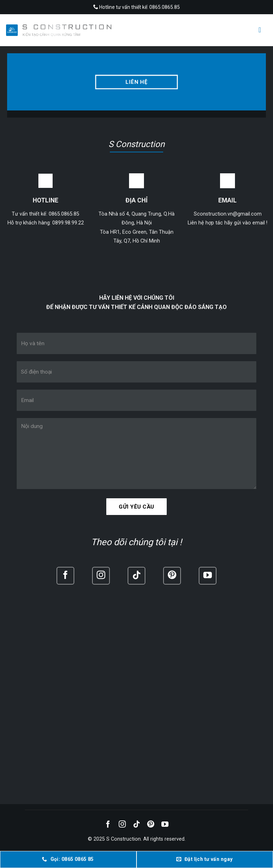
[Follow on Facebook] (65, 576)
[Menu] (262, 30)
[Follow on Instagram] (101, 576)
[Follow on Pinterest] (172, 576)
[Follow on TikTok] (136, 576)
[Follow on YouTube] (208, 576)
